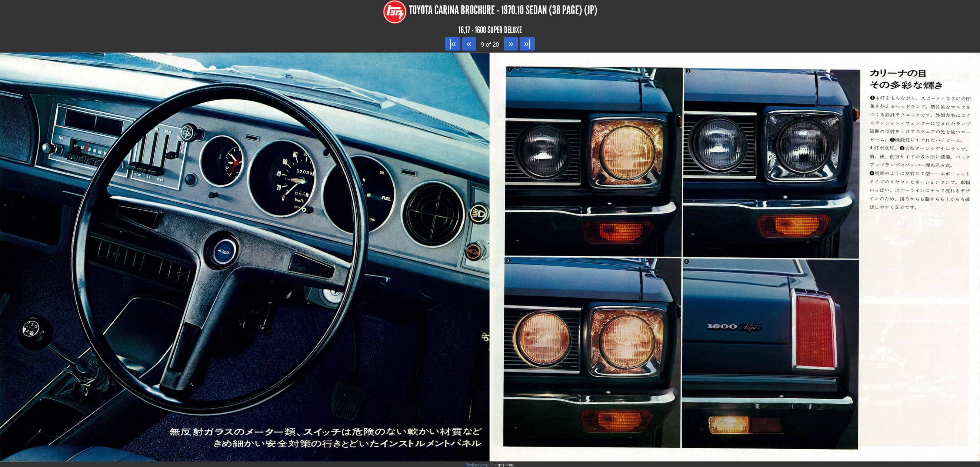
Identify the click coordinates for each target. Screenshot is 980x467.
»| (527, 44)
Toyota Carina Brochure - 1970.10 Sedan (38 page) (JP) (503, 10)
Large (504, 465)
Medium (477, 465)
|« (453, 44)
